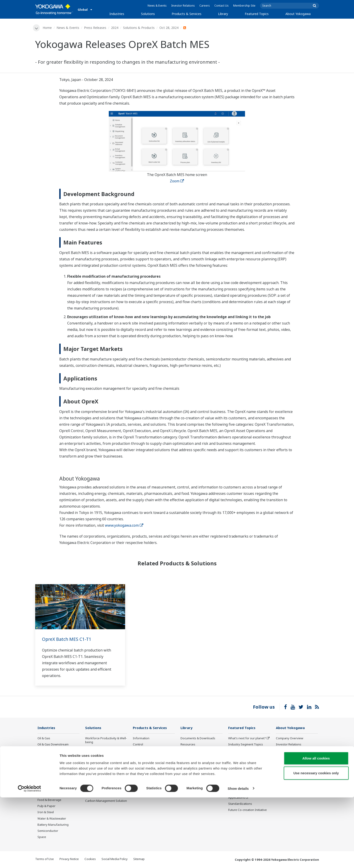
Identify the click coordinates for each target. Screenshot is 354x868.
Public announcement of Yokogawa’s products (150, 784)
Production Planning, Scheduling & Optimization (103, 793)
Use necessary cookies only (316, 844)
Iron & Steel (46, 813)
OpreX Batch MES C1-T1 (67, 639)
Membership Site (244, 6)
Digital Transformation (244, 769)
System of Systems (241, 757)
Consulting (140, 757)
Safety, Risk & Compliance (103, 749)
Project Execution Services (151, 763)
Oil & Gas (44, 738)
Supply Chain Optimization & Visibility (105, 783)
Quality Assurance (288, 775)
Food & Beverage (49, 800)
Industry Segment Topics (246, 745)
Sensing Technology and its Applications (247, 796)
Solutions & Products (139, 28)
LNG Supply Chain (50, 751)
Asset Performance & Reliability (100, 757)
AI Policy (282, 782)
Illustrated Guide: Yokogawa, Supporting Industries (296, 790)
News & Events (157, 6)
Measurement (143, 751)
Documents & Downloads (198, 738)
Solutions (148, 14)
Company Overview (290, 738)
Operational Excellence (101, 765)
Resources (188, 745)
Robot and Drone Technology (249, 782)
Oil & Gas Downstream (53, 745)
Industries (117, 14)
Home (48, 28)
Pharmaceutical (48, 794)
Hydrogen (44, 775)
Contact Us (222, 6)
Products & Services (187, 14)
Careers (205, 6)
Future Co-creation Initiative (248, 810)
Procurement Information (293, 769)
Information (141, 738)
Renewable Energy (51, 769)
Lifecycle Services (145, 769)
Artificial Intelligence (242, 775)
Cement (43, 788)
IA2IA (232, 763)
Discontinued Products (148, 792)
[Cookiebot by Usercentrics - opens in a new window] (29, 859)
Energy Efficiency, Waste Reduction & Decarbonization (105, 773)
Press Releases (96, 28)
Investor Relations (183, 6)
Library (223, 14)
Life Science (141, 775)
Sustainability (285, 751)
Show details (238, 859)
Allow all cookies (316, 829)
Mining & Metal (48, 782)
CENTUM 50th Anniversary (247, 788)
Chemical (44, 757)
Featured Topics (257, 14)
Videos (185, 751)
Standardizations (240, 804)
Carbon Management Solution (106, 801)
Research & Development (293, 763)
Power (42, 763)
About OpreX (237, 751)
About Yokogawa (298, 14)
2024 (115, 28)
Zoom (177, 181)
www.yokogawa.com (124, 526)
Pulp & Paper (46, 806)
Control (138, 745)
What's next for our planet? (247, 738)
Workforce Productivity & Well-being (106, 740)
